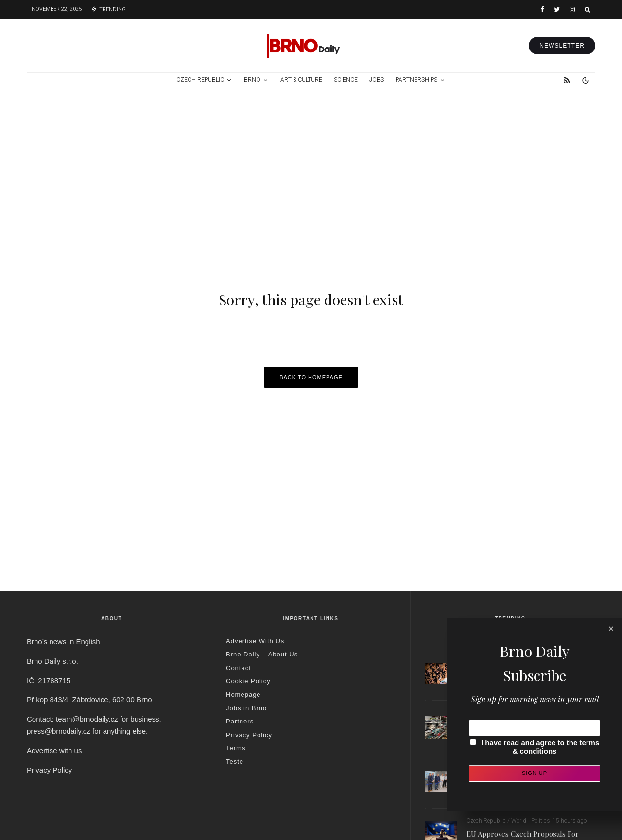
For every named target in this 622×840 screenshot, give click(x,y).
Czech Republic (200, 80)
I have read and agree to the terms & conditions (540, 747)
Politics (541, 821)
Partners (240, 721)
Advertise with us (54, 750)
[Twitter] (557, 9)
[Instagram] (572, 9)
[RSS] (567, 80)
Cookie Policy (248, 681)
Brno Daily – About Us (262, 654)
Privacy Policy (49, 770)
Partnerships (416, 80)
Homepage (243, 695)
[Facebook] (542, 9)
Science (346, 80)
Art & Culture (301, 80)
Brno (252, 80)
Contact (239, 668)
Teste (235, 762)
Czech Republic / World (496, 821)
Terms (236, 748)
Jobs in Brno (246, 708)
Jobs (377, 80)
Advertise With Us (255, 641)
